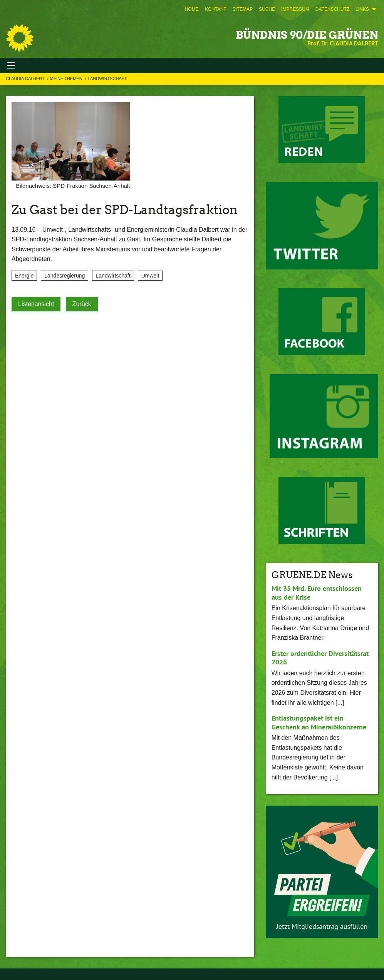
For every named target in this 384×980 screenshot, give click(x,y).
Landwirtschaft (107, 79)
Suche (267, 9)
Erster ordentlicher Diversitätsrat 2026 (320, 658)
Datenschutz (332, 9)
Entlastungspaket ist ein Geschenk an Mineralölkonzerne (319, 722)
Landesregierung (65, 276)
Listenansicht (36, 304)
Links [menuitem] (362, 9)
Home (192, 9)
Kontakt (216, 9)
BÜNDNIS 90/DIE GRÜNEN (307, 35)
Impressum (295, 9)
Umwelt (150, 276)
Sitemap (242, 9)
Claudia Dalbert (26, 79)
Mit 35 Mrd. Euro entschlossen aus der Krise (317, 593)
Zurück (82, 304)
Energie (24, 276)
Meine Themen (67, 79)
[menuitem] (192, 9)
